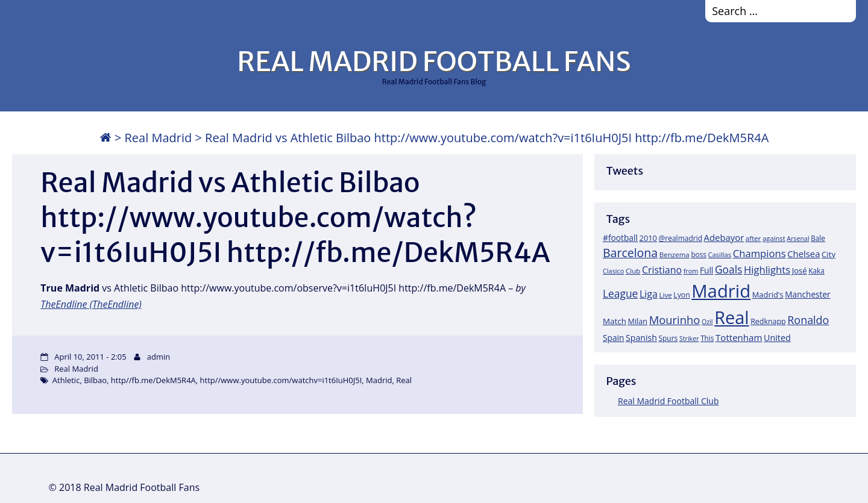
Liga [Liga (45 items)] (649, 294)
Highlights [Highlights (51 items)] (767, 270)
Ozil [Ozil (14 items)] (707, 322)
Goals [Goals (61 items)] (728, 269)
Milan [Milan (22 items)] (638, 321)
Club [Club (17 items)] (633, 271)
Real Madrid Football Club (668, 401)
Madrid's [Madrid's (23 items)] (768, 295)
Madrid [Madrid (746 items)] (721, 291)
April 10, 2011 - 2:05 (90, 357)
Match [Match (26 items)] (615, 321)
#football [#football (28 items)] (620, 238)
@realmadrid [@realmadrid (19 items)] (681, 238)
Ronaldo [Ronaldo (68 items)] (808, 320)
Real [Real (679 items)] (731, 317)
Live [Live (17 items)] (666, 295)
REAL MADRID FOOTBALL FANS (434, 61)
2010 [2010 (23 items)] (648, 238)
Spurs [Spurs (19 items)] (668, 338)
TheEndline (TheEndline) (91, 304)
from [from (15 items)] (691, 271)
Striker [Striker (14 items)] (689, 339)
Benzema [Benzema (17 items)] (675, 255)
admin (159, 357)
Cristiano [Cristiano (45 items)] (662, 270)
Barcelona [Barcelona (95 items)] (630, 253)
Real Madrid (159, 138)
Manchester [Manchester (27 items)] (807, 294)
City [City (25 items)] (829, 254)
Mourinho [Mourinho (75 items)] (675, 320)
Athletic (66, 380)
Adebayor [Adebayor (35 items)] (724, 237)
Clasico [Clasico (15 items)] (613, 271)
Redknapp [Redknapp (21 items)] (768, 321)
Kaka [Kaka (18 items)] (816, 270)
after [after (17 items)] (753, 238)
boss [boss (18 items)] (699, 254)
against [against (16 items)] (774, 238)
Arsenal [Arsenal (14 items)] (798, 239)
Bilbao (95, 380)
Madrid (379, 380)
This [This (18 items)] (707, 338)
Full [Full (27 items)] (706, 270)
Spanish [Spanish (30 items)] (641, 338)
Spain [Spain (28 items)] (614, 338)
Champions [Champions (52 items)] (759, 253)
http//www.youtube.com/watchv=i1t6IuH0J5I (281, 380)
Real (404, 380)
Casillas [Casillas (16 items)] (720, 255)
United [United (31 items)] (777, 338)
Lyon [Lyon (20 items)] (681, 295)
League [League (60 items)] (620, 293)
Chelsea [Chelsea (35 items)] (804, 254)
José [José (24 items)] (800, 270)
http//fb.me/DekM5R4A (153, 380)
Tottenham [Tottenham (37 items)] (739, 337)
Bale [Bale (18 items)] (818, 238)
